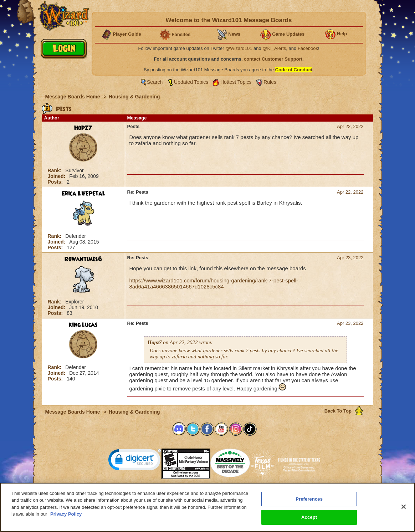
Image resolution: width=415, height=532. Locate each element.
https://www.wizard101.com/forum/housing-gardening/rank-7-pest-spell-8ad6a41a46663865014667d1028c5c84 (214, 283)
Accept (309, 519)
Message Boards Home (73, 97)
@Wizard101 (239, 48)
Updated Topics (191, 82)
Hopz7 (83, 128)
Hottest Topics (236, 82)
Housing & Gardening (134, 97)
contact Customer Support (273, 59)
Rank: (55, 170)
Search (155, 82)
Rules (270, 82)
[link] (135, 461)
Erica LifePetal (83, 194)
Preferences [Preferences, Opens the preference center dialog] (309, 500)
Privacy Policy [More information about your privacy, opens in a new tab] (66, 515)
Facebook (308, 48)
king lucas (83, 325)
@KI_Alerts (274, 48)
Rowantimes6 (83, 259)
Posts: (56, 182)
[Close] (404, 508)
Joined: (57, 176)
